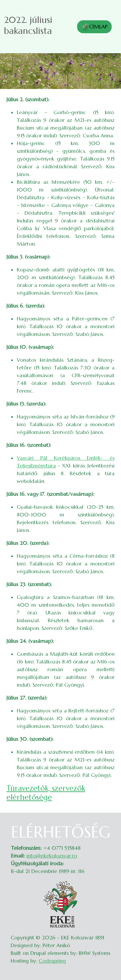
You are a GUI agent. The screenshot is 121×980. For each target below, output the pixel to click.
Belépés (108, 827)
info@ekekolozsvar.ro (52, 856)
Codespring (52, 961)
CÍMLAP (94, 27)
